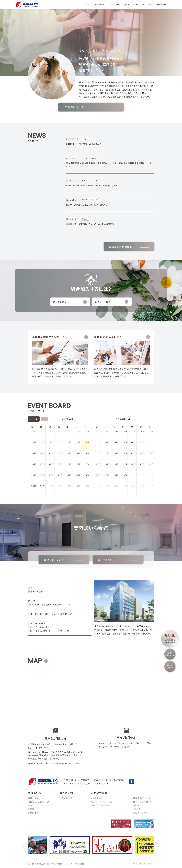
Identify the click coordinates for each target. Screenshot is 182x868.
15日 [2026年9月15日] (116, 453)
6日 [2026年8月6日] (70, 442)
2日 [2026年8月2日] (34, 442)
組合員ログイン (170, 666)
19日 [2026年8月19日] (60, 464)
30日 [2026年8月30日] (34, 486)
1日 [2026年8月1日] (87, 431)
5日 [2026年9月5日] (87, 486)
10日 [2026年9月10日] (133, 442)
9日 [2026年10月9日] (143, 486)
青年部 (31, 809)
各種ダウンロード (170, 654)
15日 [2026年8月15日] (87, 453)
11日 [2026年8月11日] (51, 453)
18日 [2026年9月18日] (142, 453)
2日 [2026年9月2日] (61, 486)
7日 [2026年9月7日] (108, 442)
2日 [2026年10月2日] (143, 475)
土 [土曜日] (85, 427)
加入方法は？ (111, 302)
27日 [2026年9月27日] (98, 475)
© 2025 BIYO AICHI (144, 864)
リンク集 (137, 809)
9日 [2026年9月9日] (125, 442)
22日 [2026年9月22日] (116, 464)
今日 (44, 419)
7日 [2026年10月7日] (125, 486)
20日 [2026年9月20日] (98, 464)
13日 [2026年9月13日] (98, 453)
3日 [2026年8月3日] (43, 442)
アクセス (136, 5)
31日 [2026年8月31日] (43, 486)
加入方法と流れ (67, 798)
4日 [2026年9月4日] (78, 486)
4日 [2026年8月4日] (52, 442)
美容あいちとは (100, 5)
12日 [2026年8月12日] (60, 453)
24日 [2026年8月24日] (43, 475)
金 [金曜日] (76, 427)
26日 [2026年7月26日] (34, 431)
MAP (35, 661)
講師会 (31, 805)
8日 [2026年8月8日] (87, 442)
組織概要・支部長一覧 (38, 802)
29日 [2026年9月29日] (116, 475)
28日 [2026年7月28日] (51, 431)
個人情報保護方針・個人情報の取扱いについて (50, 864)
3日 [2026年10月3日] (152, 475)
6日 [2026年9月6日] (99, 442)
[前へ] (24, 845)
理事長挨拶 (33, 798)
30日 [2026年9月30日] (125, 475)
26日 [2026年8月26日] (60, 475)
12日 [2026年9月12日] (151, 442)
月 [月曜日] (41, 427)
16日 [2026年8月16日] (34, 464)
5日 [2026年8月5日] (61, 442)
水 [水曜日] (59, 427)
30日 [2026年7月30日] (69, 431)
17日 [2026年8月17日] (43, 464)
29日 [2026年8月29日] (87, 475)
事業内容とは (34, 813)
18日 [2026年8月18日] (51, 464)
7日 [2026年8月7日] (78, 442)
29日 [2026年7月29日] (60, 431)
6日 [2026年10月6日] (116, 486)
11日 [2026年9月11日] (142, 442)
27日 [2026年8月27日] (69, 475)
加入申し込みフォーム (101, 802)
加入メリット (114, 5)
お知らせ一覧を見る (129, 247)
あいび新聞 (148, 5)
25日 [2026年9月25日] (142, 464)
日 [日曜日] (32, 427)
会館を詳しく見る (64, 560)
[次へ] (158, 845)
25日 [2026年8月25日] (51, 475)
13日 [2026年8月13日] (69, 453)
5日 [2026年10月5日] (108, 486)
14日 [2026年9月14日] (107, 453)
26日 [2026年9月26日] (151, 464)
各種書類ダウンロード (144, 798)
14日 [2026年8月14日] (78, 453)
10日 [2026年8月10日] (43, 453)
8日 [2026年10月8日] (134, 486)
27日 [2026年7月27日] (43, 431)
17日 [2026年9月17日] (133, 453)
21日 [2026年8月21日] (78, 464)
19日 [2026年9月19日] (151, 453)
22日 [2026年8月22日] (87, 464)
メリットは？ (70, 302)
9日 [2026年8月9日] (34, 453)
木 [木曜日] (68, 427)
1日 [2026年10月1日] (134, 475)
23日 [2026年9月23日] (125, 464)
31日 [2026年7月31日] (78, 431)
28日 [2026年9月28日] (107, 475)
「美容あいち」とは (91, 107)
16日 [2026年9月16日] (125, 453)
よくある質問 (97, 798)
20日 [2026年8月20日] (69, 464)
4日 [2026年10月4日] (99, 486)
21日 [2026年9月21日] (107, 464)
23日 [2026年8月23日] (34, 475)
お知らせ (126, 5)
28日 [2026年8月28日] (78, 475)
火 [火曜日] (50, 427)
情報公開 (80, 864)
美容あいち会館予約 (143, 802)
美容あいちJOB (141, 813)
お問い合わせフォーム (101, 805)
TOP (88, 5)
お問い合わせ (161, 5)
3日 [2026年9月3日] (70, 486)
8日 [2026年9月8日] (116, 442)
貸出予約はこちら (118, 560)
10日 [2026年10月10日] (151, 486)
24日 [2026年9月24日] (133, 464)
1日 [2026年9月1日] (52, 486)
